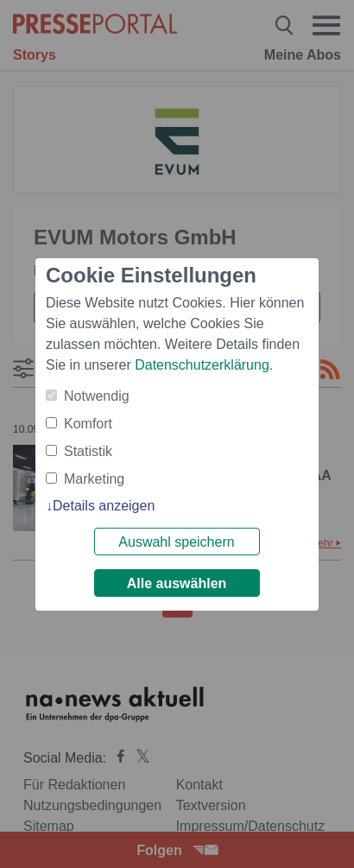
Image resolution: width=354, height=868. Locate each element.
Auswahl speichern (177, 542)
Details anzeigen (104, 506)
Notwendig (97, 396)
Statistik (88, 451)
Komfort (88, 424)
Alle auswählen (177, 583)
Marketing (94, 479)
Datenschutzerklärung (202, 365)
